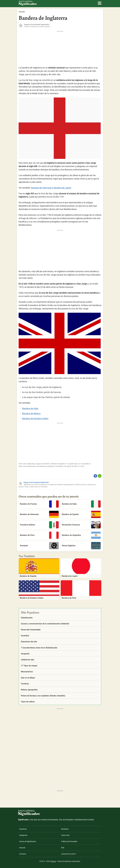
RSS (63, 848)
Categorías (23, 835)
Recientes (65, 829)
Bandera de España (81, 514)
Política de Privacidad (69, 841)
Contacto (23, 854)
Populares (23, 829)
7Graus (53, 861)
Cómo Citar (65, 835)
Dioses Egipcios (81, 546)
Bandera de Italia (30, 408)
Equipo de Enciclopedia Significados (36, 482)
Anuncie (22, 848)
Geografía (22, 12)
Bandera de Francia (39, 504)
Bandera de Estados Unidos (35, 419)
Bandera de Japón (62, 188)
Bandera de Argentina (81, 535)
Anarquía (39, 546)
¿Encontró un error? (69, 854)
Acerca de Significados (28, 841)
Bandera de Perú (39, 535)
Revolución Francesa (81, 525)
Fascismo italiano (39, 525)
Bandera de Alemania (41, 188)
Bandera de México (31, 413)
